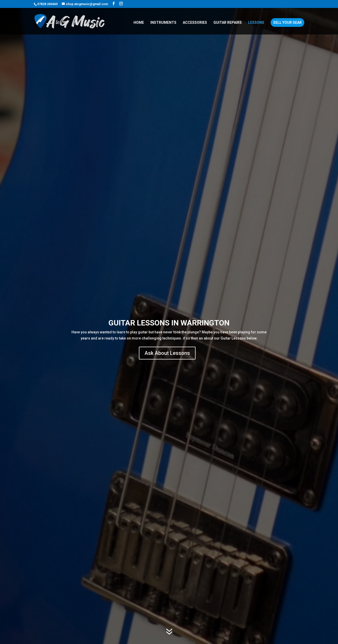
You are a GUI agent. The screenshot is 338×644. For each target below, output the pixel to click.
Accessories (195, 23)
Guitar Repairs (228, 23)
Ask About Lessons (167, 353)
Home (139, 23)
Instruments (163, 23)
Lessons (256, 23)
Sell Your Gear (287, 22)
